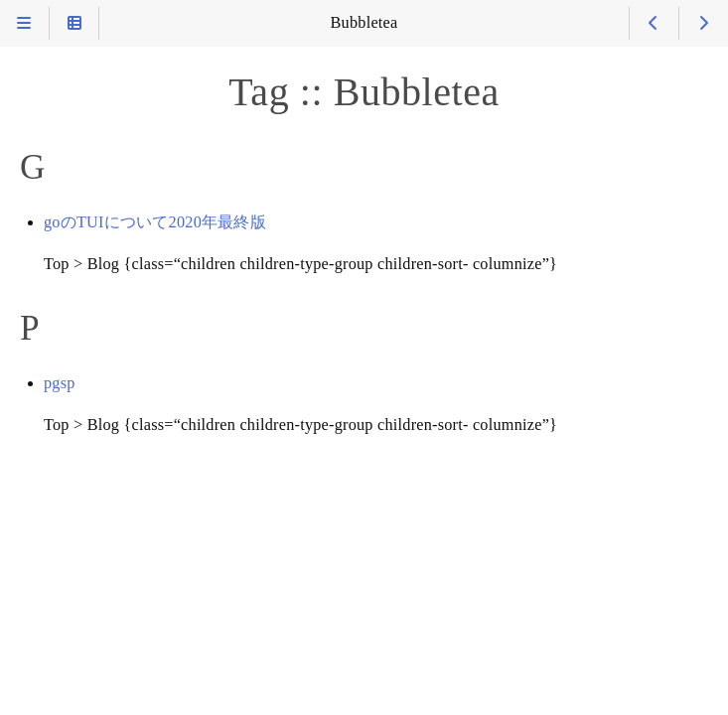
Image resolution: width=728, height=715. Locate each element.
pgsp (60, 383)
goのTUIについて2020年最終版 (155, 222)
